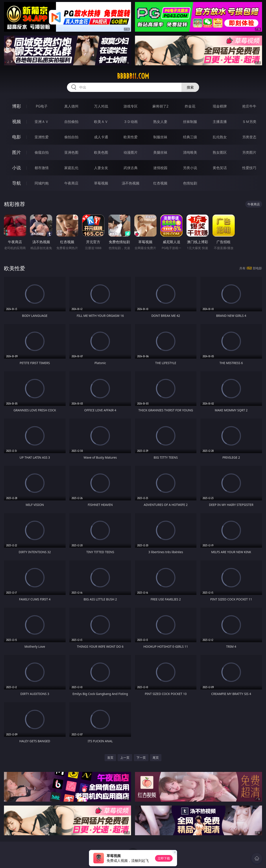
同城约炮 (42, 183)
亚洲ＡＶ (42, 122)
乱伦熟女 (220, 137)
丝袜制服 (190, 122)
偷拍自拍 (71, 137)
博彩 (17, 106)
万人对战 (101, 106)
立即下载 (164, 858)
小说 (17, 168)
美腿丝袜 (160, 152)
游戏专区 (131, 106)
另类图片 (249, 152)
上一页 (125, 758)
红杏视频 (160, 183)
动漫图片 (131, 152)
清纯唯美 (190, 152)
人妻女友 (101, 168)
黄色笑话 (220, 168)
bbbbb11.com (133, 76)
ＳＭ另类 (249, 122)
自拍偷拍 (71, 122)
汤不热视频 (131, 183)
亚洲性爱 (42, 137)
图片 (17, 152)
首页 (110, 758)
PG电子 (42, 106)
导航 (17, 183)
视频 (17, 121)
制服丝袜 (160, 137)
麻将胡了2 (160, 106)
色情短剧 (190, 183)
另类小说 (190, 168)
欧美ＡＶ (101, 122)
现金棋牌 (220, 106)
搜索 (190, 87)
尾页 (156, 758)
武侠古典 (131, 168)
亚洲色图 (71, 152)
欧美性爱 (131, 137)
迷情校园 (160, 168)
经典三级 (190, 137)
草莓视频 (101, 183)
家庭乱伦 (71, 168)
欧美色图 (101, 152)
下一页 (141, 758)
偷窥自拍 (42, 152)
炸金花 (190, 106)
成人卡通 (101, 137)
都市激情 (42, 168)
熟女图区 (220, 152)
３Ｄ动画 (131, 122)
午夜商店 (71, 183)
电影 (17, 137)
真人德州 (71, 106)
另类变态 (249, 137)
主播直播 (220, 122)
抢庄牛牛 (249, 106)
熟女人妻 (160, 122)
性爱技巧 (249, 168)
